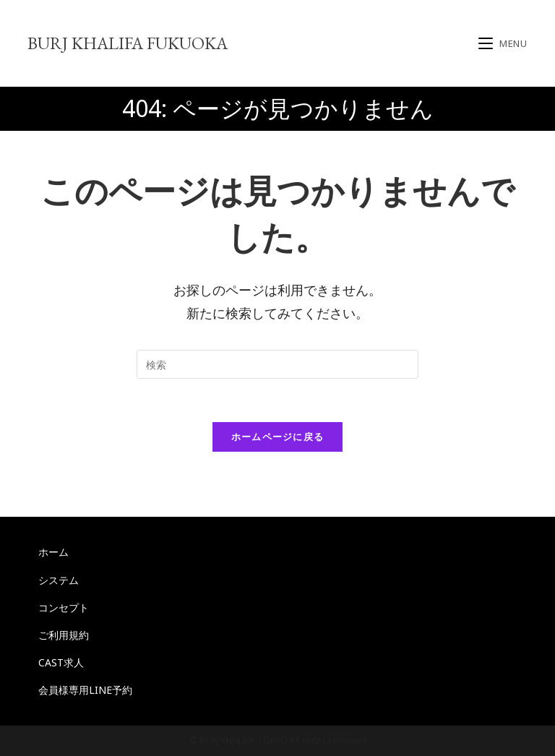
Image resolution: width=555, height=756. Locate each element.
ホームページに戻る (278, 437)
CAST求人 (61, 662)
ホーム (53, 552)
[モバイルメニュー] (503, 43)
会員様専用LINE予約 (85, 690)
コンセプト (64, 607)
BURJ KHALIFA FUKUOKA (128, 43)
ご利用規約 (64, 635)
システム (59, 580)
